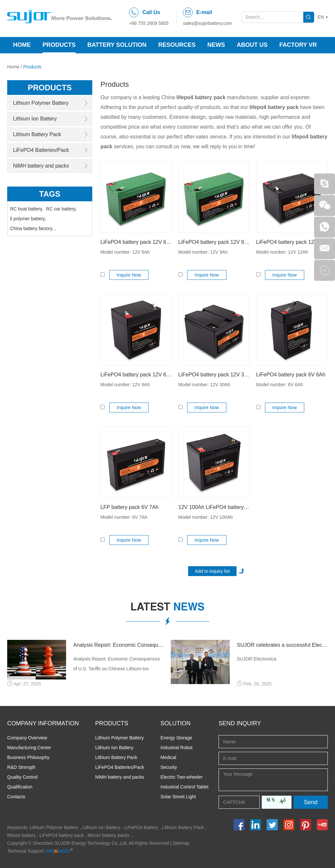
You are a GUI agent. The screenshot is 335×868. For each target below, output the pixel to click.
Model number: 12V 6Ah (125, 252)
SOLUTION (175, 723)
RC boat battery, (27, 209)
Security (169, 767)
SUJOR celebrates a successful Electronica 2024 (282, 645)
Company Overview (27, 738)
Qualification (20, 787)
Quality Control (22, 777)
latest (167, 608)
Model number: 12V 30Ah (204, 385)
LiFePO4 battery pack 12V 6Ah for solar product (136, 375)
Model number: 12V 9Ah (203, 252)
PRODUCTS (112, 723)
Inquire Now (129, 275)
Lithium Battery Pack (37, 134)
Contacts (16, 797)
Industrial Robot (176, 748)
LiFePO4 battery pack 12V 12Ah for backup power (292, 242)
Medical (168, 757)
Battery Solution (117, 45)
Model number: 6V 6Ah (280, 385)
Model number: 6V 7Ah (124, 517)
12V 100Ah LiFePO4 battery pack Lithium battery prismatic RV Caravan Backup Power (214, 507)
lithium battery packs (109, 835)
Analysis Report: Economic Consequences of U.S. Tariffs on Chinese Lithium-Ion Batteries (119, 645)
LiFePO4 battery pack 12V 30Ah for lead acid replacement (214, 375)
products (50, 88)
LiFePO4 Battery (141, 827)
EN (321, 17)
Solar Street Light (178, 797)
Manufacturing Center (29, 748)
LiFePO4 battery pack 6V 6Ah (291, 375)
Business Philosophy (28, 757)
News (216, 45)
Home (22, 45)
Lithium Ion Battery (35, 119)
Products (59, 45)
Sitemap (181, 843)
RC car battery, (61, 209)
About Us (252, 45)
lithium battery (21, 835)
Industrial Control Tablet (184, 787)
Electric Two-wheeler (181, 777)
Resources (177, 45)
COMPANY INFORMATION (43, 723)
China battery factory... (33, 228)
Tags (50, 194)
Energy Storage (176, 738)
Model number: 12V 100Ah (206, 517)
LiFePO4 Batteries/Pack (41, 150)
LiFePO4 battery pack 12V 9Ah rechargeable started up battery (214, 242)
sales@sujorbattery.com (207, 23)
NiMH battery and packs (41, 166)
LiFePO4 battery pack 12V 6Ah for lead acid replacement (136, 242)
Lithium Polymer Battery (41, 103)
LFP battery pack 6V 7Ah (130, 507)
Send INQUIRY (240, 723)
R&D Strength (21, 767)
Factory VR (298, 45)
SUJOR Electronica (257, 659)
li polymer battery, (28, 219)
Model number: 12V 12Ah (282, 252)
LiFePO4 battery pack (62, 835)
